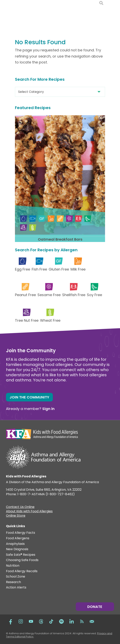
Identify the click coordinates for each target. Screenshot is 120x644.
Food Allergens (18, 538)
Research (13, 582)
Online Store (16, 516)
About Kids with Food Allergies (29, 512)
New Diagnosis (17, 549)
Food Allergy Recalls (22, 571)
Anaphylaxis (15, 544)
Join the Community (29, 397)
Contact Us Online (20, 507)
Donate (95, 607)
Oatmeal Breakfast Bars (60, 239)
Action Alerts (16, 588)
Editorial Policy (24, 637)
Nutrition (13, 566)
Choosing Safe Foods (22, 560)
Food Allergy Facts (21, 533)
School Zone (16, 577)
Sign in (48, 409)
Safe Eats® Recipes (21, 555)
